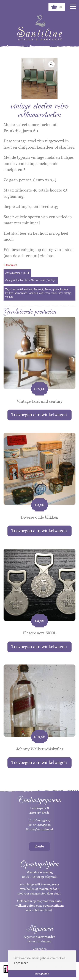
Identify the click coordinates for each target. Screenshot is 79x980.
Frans (48, 289)
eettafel (28, 289)
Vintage (52, 280)
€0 (57, 7)
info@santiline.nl (41, 829)
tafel (60, 293)
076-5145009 (41, 820)
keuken (9, 293)
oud (41, 293)
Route (39, 846)
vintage (9, 297)
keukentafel (21, 293)
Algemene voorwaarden (39, 937)
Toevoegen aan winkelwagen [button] (39, 415)
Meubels (25, 280)
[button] (51, 64)
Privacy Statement (39, 941)
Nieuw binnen (39, 280)
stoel (54, 293)
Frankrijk (39, 289)
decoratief (17, 289)
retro (47, 293)
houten (64, 289)
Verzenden (40, 949)
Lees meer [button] (21, 963)
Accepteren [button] (42, 974)
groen (56, 289)
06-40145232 (42, 825)
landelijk (33, 293)
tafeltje (68, 293)
